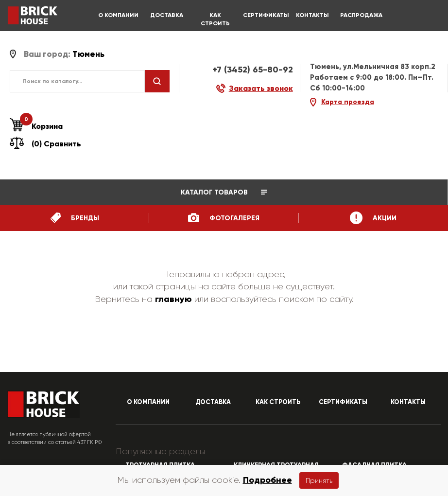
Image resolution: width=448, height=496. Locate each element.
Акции (373, 218)
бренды (75, 218)
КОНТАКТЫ (312, 15)
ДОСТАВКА (167, 15)
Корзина (36, 126)
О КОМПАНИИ (118, 15)
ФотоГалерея (224, 218)
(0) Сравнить (45, 144)
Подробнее (267, 480)
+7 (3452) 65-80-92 (253, 70)
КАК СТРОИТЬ (215, 19)
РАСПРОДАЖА (361, 15)
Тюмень (88, 54)
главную (173, 299)
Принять (319, 480)
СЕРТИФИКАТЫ (264, 15)
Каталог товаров (224, 192)
